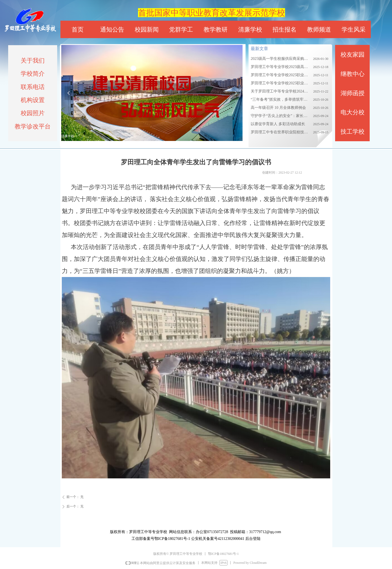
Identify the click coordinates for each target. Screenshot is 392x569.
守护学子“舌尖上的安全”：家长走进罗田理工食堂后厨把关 (281, 116)
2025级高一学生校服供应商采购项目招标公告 (281, 59)
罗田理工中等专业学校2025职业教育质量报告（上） (281, 75)
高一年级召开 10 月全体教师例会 (278, 108)
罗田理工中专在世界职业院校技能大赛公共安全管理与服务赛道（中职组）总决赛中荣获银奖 (281, 132)
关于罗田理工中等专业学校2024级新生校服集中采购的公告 (281, 91)
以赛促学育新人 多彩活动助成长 (278, 124)
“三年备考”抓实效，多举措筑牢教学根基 (281, 99)
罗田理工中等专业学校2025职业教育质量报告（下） (281, 83)
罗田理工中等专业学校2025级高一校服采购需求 (281, 67)
